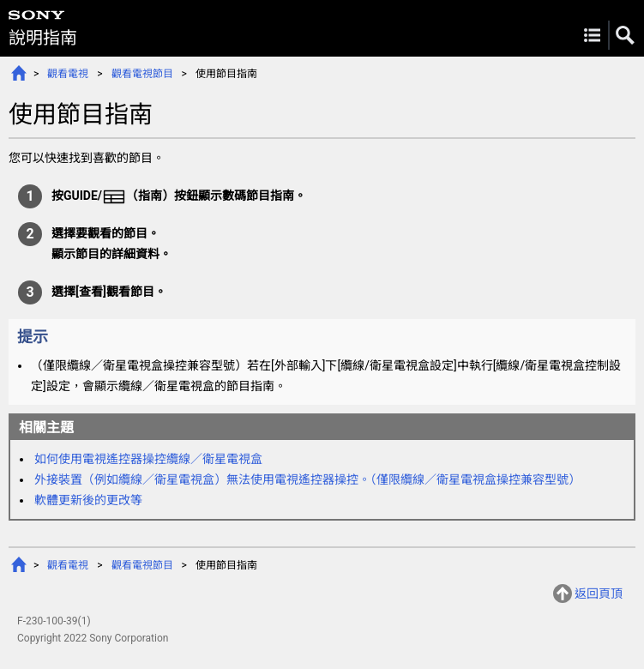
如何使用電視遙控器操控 (148, 459)
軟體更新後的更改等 (88, 500)
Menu (592, 35)
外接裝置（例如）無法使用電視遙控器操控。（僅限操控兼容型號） (307, 479)
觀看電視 (68, 74)
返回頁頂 (599, 594)
